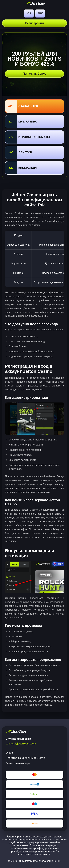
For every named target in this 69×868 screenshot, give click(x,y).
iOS (29, 13)
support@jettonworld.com (21, 744)
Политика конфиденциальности (25, 758)
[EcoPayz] (34, 794)
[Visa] (34, 814)
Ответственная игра (18, 763)
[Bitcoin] (34, 824)
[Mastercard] (34, 775)
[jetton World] (35, 4)
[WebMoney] (34, 784)
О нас (9, 753)
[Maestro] (34, 804)
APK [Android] (40, 13)
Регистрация (34, 23)
